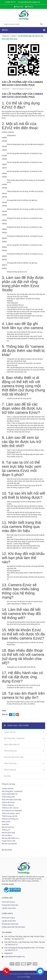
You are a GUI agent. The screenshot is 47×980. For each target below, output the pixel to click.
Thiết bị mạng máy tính (10, 816)
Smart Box (5, 824)
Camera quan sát (10, 732)
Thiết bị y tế (6, 830)
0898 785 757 (11, 2)
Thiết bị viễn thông (10, 763)
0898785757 (9, 953)
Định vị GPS (6, 822)
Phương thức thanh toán (10, 905)
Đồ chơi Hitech (7, 835)
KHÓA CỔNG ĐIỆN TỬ (12, 745)
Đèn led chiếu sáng (8, 833)
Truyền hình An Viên (9, 841)
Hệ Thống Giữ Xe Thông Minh (12, 811)
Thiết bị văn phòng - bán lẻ (11, 813)
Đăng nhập (18, 7)
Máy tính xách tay (8, 827)
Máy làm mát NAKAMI (9, 844)
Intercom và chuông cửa (10, 819)
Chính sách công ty (8, 902)
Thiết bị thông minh (10, 751)
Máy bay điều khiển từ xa (10, 838)
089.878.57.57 (19, 939)
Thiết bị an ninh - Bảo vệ (10, 808)
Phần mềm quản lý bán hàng (14, 757)
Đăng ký (29, 7)
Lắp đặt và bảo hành (9, 908)
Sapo (28, 977)
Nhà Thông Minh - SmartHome (14, 738)
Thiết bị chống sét (10, 770)
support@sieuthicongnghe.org (30, 2)
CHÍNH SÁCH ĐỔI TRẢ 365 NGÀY (14, 927)
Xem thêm (7, 776)
